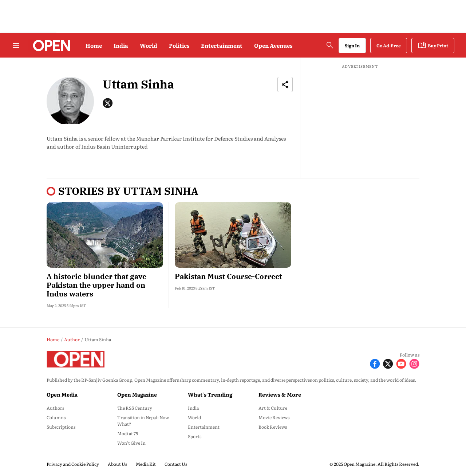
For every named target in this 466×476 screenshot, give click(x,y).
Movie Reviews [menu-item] (274, 417)
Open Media (62, 394)
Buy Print (433, 46)
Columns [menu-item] (56, 417)
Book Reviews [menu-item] (273, 427)
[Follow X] (388, 363)
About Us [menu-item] (117, 464)
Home (94, 45)
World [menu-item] (194, 417)
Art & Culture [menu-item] (273, 408)
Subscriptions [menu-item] (61, 427)
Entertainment (222, 45)
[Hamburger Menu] (16, 46)
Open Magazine (137, 394)
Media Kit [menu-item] (146, 464)
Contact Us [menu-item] (176, 464)
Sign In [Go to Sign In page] (352, 46)
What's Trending (210, 394)
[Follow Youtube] (401, 363)
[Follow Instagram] (414, 363)
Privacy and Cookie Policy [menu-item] (73, 464)
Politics (179, 45)
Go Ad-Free (389, 46)
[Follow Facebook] (375, 363)
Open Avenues (273, 45)
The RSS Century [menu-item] (135, 408)
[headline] (105, 285)
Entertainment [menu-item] (204, 427)
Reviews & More (280, 394)
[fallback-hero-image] (105, 235)
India (121, 45)
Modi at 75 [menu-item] (128, 433)
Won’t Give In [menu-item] (131, 443)
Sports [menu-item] (195, 436)
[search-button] (330, 45)
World (149, 45)
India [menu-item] (193, 408)
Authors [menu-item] (55, 408)
